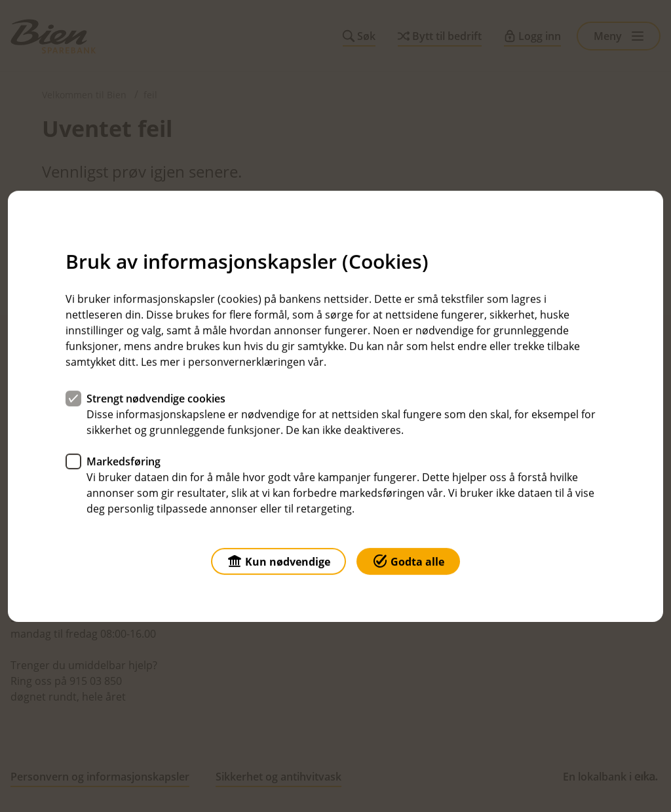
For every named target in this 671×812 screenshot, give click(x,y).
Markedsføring (124, 461)
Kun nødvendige (278, 560)
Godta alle (408, 560)
